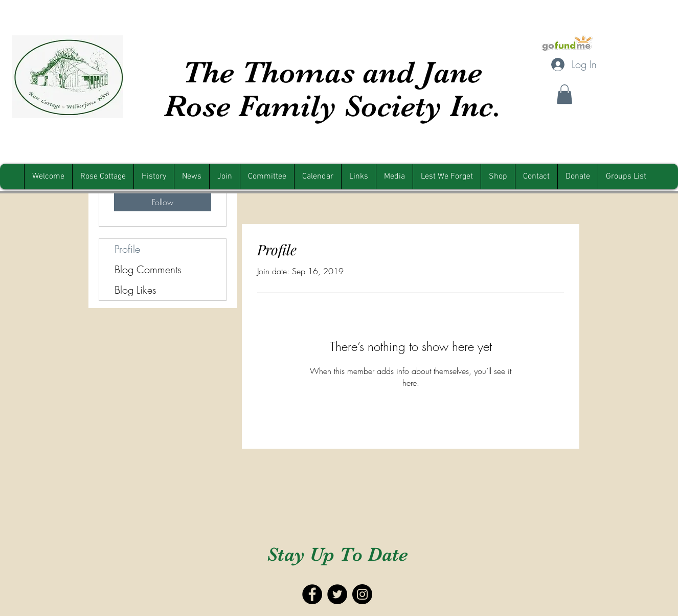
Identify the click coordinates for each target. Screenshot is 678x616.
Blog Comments (148, 269)
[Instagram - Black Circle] (362, 594)
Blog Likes (135, 290)
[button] (564, 94)
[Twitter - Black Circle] (337, 594)
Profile (127, 249)
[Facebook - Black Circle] (312, 594)
